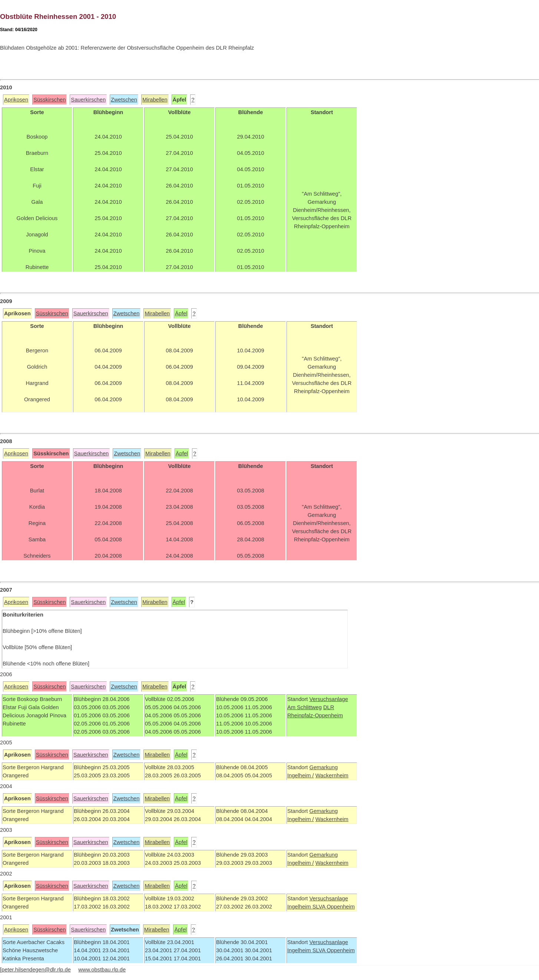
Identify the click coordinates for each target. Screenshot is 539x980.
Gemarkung (323, 767)
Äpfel (181, 313)
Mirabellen (155, 100)
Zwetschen (124, 100)
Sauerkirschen (88, 100)
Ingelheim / (301, 775)
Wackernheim (332, 775)
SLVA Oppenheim (334, 907)
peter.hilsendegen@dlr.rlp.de (36, 970)
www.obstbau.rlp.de (102, 970)
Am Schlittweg (305, 707)
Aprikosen (16, 100)
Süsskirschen (49, 100)
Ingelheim (300, 907)
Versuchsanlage (328, 699)
